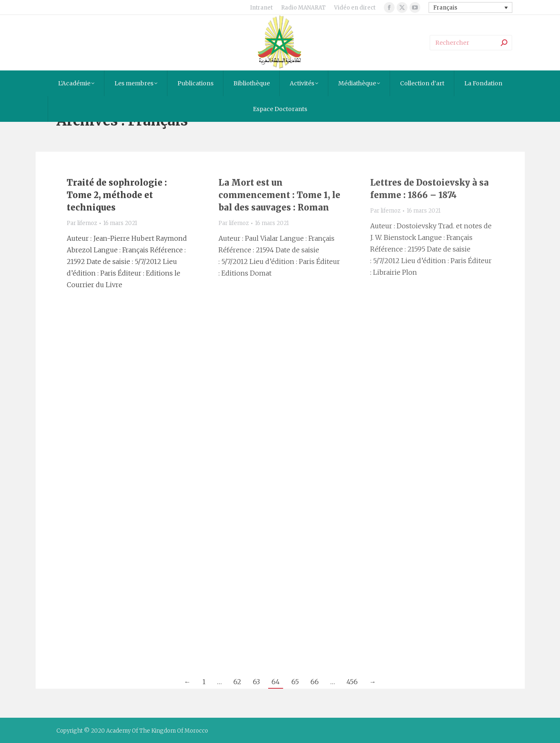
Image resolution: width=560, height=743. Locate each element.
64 (276, 682)
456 (352, 682)
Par (82, 223)
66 (315, 682)
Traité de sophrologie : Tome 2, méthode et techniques (117, 195)
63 (256, 682)
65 (295, 682)
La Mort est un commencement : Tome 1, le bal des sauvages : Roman (279, 195)
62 (237, 682)
